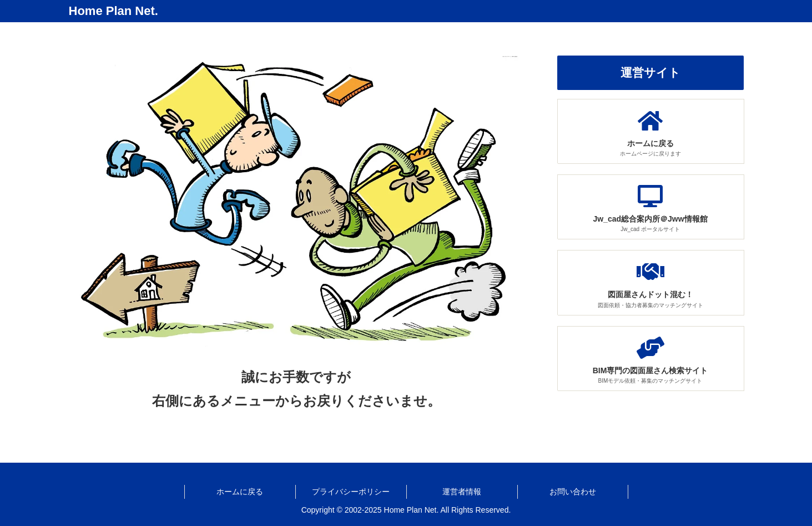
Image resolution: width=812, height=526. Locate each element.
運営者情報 (462, 492)
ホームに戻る (240, 492)
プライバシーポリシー (351, 492)
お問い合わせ (573, 492)
